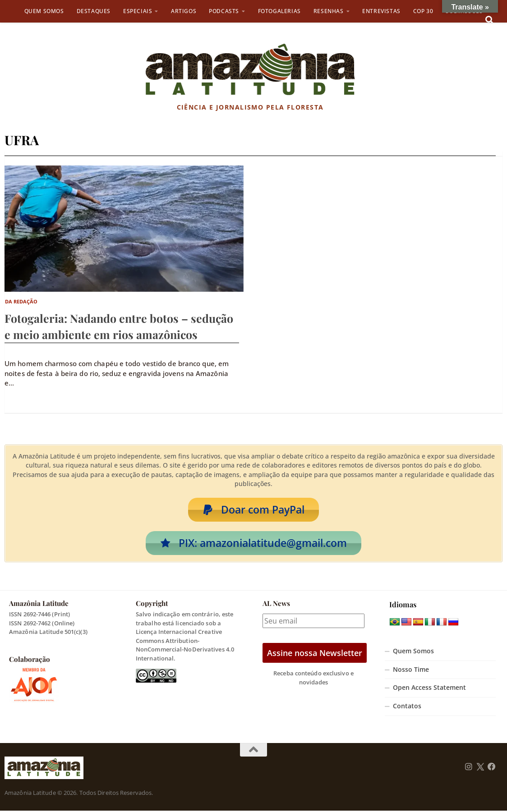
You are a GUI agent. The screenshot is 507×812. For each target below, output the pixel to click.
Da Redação (21, 301)
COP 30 (423, 11)
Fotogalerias (279, 11)
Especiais (138, 11)
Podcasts (224, 11)
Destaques (94, 11)
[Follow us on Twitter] (480, 768)
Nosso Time (411, 671)
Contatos (407, 707)
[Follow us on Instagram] (469, 768)
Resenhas (329, 11)
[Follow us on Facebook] (492, 768)
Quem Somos (44, 11)
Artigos (184, 11)
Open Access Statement (429, 689)
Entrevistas (381, 11)
